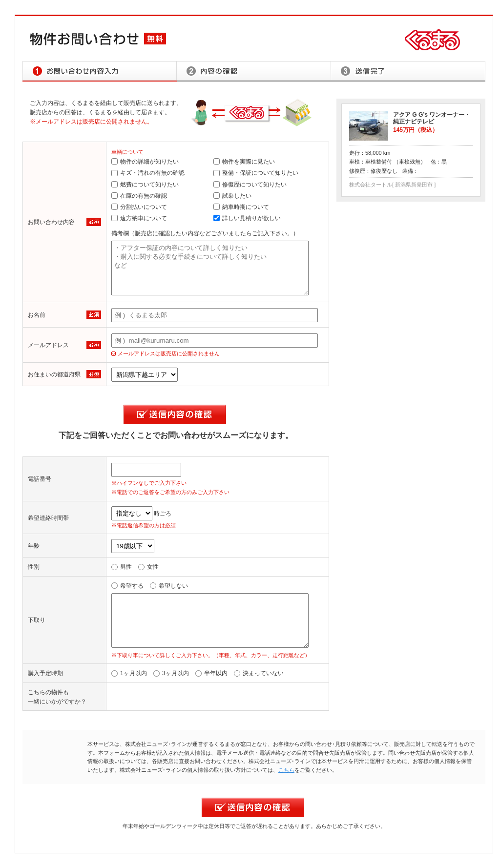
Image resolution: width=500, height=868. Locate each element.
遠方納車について (139, 218)
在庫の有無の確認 (139, 196)
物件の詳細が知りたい (145, 162)
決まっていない (259, 673)
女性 (148, 567)
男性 (122, 567)
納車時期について (241, 207)
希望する (127, 586)
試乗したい (232, 196)
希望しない (169, 586)
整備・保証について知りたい (256, 173)
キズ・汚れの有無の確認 (148, 173)
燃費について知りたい (145, 185)
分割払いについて (139, 207)
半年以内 (211, 673)
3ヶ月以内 (171, 673)
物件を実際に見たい (244, 162)
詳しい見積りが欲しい (247, 218)
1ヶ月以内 (129, 673)
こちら (286, 770)
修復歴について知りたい (250, 185)
